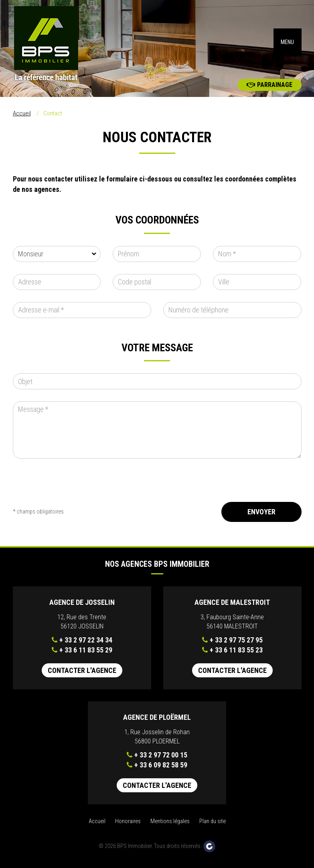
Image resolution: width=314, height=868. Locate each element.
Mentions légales (170, 825)
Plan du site (213, 825)
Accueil (22, 117)
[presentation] (74, 489)
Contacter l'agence (82, 674)
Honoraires (128, 825)
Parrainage (269, 88)
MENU (287, 44)
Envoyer (261, 515)
